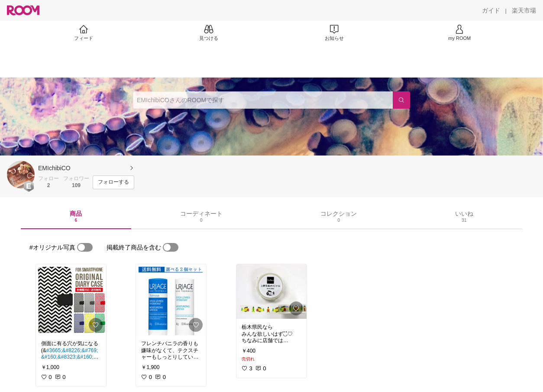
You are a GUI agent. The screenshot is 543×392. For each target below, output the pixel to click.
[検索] (401, 100)
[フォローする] (113, 182)
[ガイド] (491, 10)
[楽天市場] (524, 10)
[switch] (85, 247)
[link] (71, 300)
